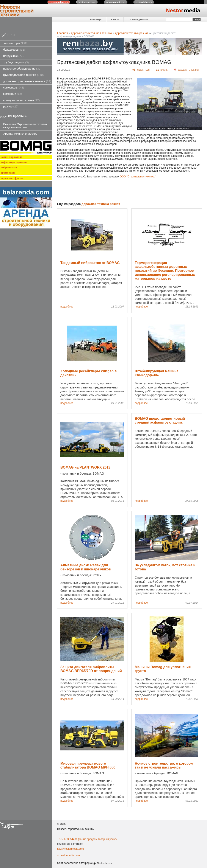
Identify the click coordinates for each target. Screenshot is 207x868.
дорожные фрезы (12, 178)
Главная (62, 33)
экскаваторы (15, 43)
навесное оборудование (22, 69)
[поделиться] (141, 70)
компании (13, 94)
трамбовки (8, 173)
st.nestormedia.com (68, 855)
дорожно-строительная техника (27, 81)
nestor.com (59, 2)
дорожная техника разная (132, 33)
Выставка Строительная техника (25, 126)
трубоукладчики (16, 62)
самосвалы (14, 88)
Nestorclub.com (105, 863)
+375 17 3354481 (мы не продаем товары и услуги (87, 839)
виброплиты (9, 167)
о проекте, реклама (138, 19)
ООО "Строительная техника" (138, 177)
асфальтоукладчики (14, 162)
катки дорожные (11, 157)
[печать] (162, 70)
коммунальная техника (21, 100)
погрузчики (13, 56)
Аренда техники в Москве (20, 134)
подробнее (67, 307)
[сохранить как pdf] (186, 70)
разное (11, 106)
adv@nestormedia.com (71, 849)
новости (115, 19)
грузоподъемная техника (24, 75)
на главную (96, 19)
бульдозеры (14, 50)
